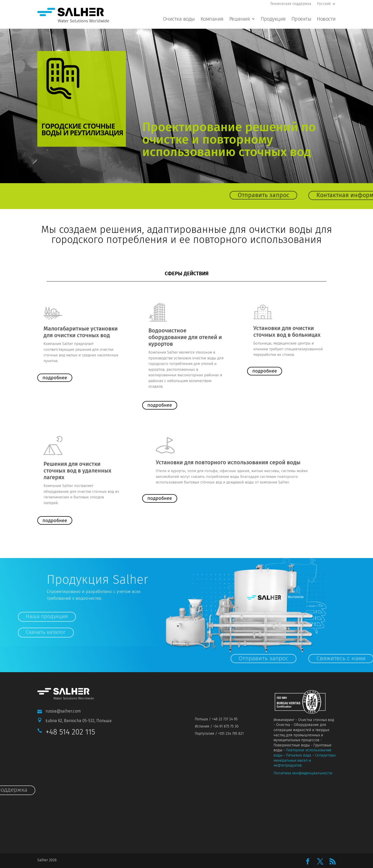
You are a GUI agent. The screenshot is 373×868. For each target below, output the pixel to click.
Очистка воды (179, 20)
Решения (240, 20)
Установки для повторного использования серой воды (232, 461)
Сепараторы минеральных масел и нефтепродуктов (305, 760)
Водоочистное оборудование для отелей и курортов (186, 340)
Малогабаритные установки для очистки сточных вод (81, 332)
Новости (326, 20)
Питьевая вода (299, 755)
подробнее (55, 378)
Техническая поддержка (291, 4)
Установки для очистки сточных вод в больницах (289, 330)
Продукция (273, 20)
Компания (212, 20)
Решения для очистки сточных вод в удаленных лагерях (79, 471)
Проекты (301, 20)
